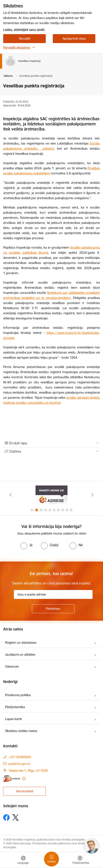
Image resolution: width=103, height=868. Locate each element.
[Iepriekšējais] (11, 495)
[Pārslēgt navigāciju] (51, 859)
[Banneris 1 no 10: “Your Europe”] (51, 495)
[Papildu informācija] (24, 779)
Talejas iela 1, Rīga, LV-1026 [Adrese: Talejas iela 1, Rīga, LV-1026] (28, 770)
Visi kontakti (25, 791)
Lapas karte (14, 719)
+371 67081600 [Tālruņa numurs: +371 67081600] (20, 757)
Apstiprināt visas (74, 38)
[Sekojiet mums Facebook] (6, 817)
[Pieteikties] (53, 609)
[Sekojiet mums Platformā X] (16, 817)
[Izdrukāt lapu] (51, 443)
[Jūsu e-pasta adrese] (53, 594)
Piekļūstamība (15, 707)
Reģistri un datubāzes (21, 643)
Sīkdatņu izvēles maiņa (21, 731)
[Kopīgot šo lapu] (51, 451)
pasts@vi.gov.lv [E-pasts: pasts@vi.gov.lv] (19, 764)
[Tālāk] (92, 495)
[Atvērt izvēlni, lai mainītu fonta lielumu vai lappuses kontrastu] (80, 861)
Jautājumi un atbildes (20, 654)
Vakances (12, 666)
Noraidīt (25, 38)
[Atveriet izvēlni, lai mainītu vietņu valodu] (23, 861)
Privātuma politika (18, 695)
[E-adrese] (12, 779)
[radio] (26, 545)
